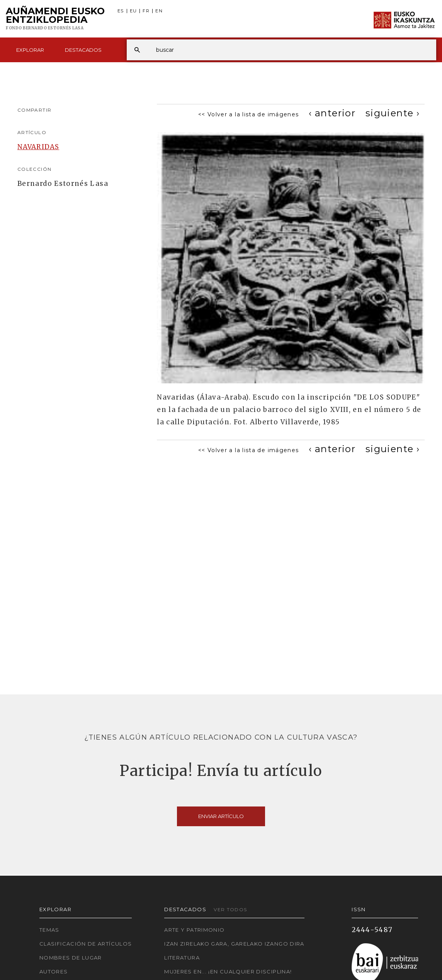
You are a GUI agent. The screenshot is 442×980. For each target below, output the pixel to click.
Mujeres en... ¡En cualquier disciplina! (228, 971)
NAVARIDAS (38, 147)
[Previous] (332, 113)
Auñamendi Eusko (55, 19)
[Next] (393, 113)
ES (121, 11)
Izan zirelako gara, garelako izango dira (234, 944)
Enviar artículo (221, 816)
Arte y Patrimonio (194, 930)
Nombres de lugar (71, 958)
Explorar (30, 50)
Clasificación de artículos (86, 944)
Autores (54, 971)
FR (146, 11)
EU (133, 11)
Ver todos (230, 909)
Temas (49, 930)
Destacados (83, 50)
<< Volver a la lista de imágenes (249, 114)
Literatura (182, 958)
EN (159, 11)
